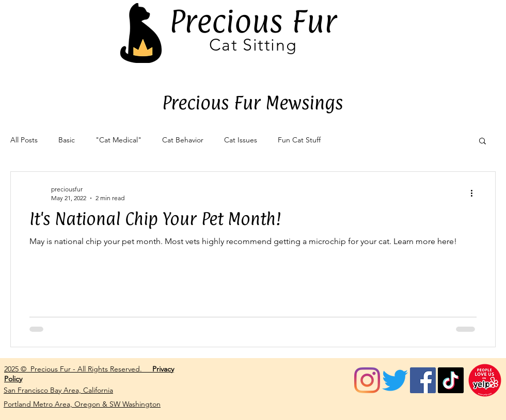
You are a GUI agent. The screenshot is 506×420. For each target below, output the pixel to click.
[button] (483, 142)
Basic (67, 140)
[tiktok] (451, 380)
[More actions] (475, 193)
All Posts (24, 140)
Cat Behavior (183, 140)
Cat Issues (241, 140)
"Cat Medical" (118, 140)
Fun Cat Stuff (299, 140)
